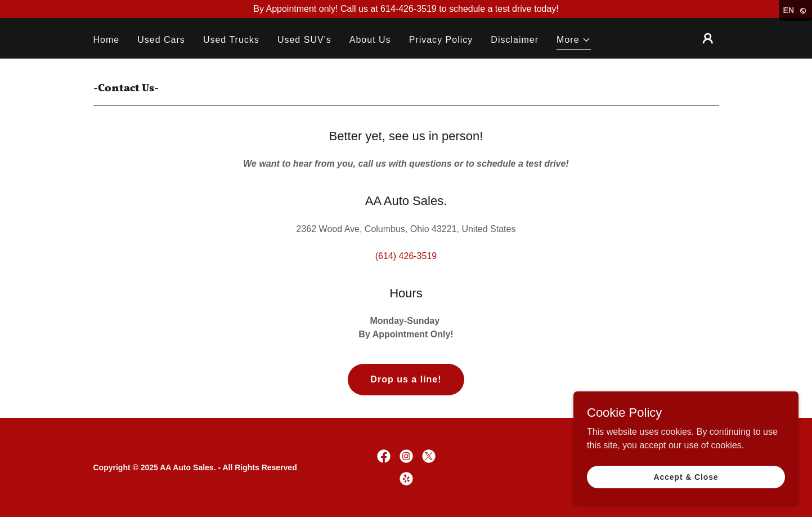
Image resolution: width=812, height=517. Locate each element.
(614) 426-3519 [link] (406, 256)
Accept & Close (686, 476)
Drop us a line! (406, 379)
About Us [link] (370, 40)
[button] (574, 41)
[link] (384, 456)
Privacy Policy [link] (441, 40)
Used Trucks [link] (231, 40)
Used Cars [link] (161, 40)
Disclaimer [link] (515, 40)
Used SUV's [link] (304, 40)
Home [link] (107, 40)
